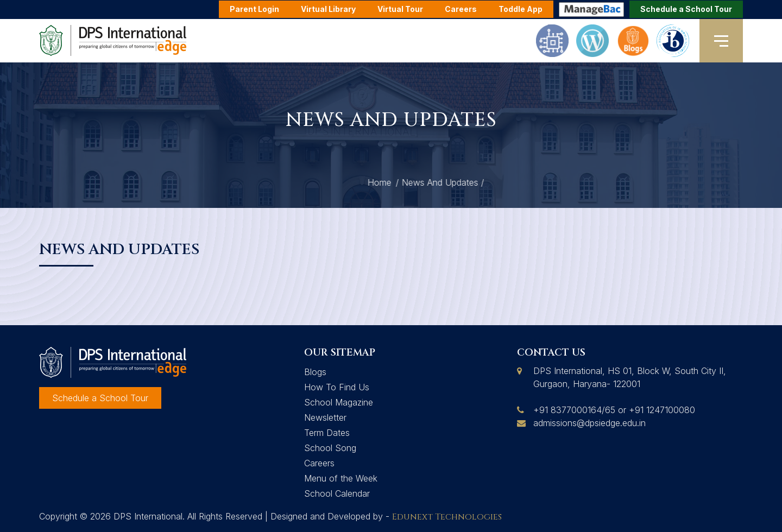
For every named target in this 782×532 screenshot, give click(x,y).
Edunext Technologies (447, 517)
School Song (330, 448)
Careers (319, 463)
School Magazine (339, 402)
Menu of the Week (341, 478)
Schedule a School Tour (686, 9)
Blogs (315, 372)
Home (482, 182)
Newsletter (325, 417)
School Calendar (337, 493)
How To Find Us (337, 387)
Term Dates (327, 433)
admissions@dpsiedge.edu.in (589, 423)
